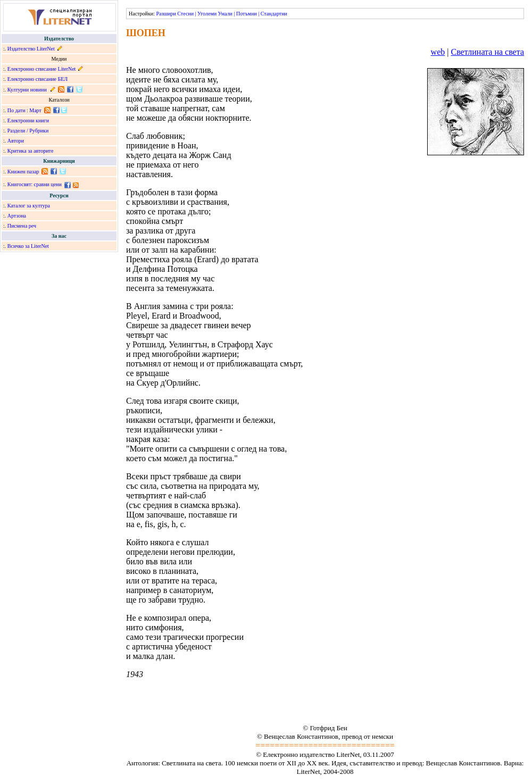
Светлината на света (487, 52)
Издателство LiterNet (31, 49)
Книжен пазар (23, 172)
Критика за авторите (31, 151)
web (438, 52)
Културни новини (27, 90)
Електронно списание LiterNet (42, 69)
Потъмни (247, 14)
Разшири (166, 14)
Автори (16, 141)
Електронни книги (28, 120)
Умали (225, 14)
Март (35, 110)
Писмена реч (22, 226)
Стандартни (274, 14)
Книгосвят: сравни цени (35, 184)
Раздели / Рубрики (28, 131)
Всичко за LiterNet (28, 246)
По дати (16, 110)
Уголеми (207, 14)
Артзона (17, 216)
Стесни (185, 14)
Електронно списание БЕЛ (38, 79)
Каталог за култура (29, 206)
